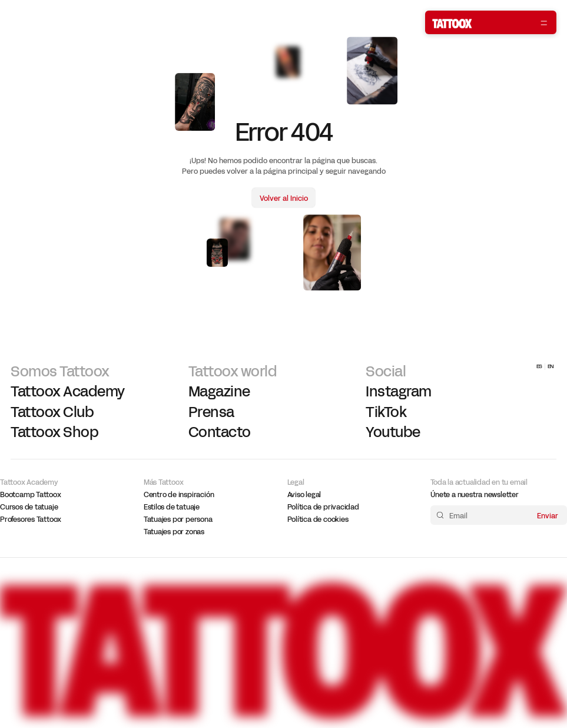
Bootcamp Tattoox (31, 495)
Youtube (393, 432)
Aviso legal (304, 495)
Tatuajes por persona (178, 519)
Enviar (548, 515)
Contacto (220, 432)
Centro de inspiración (179, 495)
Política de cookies (318, 519)
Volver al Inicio (284, 198)
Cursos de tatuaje (29, 507)
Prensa (211, 412)
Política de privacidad (323, 507)
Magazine (219, 392)
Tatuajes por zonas (174, 532)
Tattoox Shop (54, 432)
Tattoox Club (52, 412)
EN (551, 366)
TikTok (386, 412)
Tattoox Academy (68, 392)
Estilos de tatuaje (172, 507)
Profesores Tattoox (31, 519)
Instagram (399, 392)
